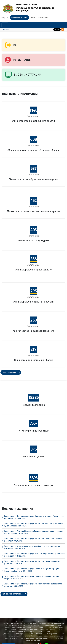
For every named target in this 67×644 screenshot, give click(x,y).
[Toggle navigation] (5, 25)
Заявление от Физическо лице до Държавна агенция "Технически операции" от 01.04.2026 (33, 517)
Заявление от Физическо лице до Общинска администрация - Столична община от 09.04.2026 (31, 570)
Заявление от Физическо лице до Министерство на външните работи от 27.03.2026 (31, 562)
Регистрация (43, 18)
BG (3, 18)
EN (7, 18)
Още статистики (11, 372)
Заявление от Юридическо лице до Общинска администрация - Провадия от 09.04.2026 (32, 547)
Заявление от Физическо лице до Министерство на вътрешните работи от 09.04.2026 (32, 540)
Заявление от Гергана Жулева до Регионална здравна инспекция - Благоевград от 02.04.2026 (33, 532)
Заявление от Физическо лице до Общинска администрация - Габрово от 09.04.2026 (31, 577)
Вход (33, 18)
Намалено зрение (19, 18)
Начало (6, 30)
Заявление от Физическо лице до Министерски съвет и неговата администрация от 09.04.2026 (32, 525)
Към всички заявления (14, 594)
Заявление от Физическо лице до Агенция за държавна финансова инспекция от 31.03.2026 (33, 555)
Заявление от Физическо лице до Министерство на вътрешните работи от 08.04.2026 (32, 585)
